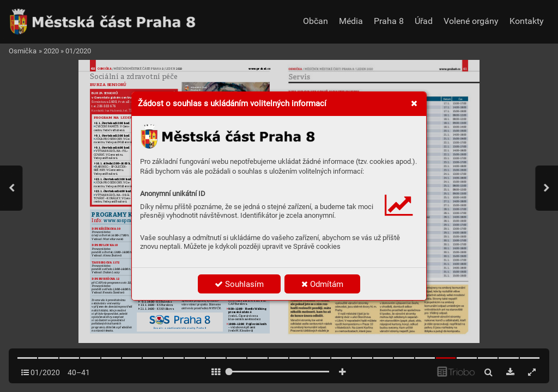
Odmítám (322, 284)
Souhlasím (239, 284)
